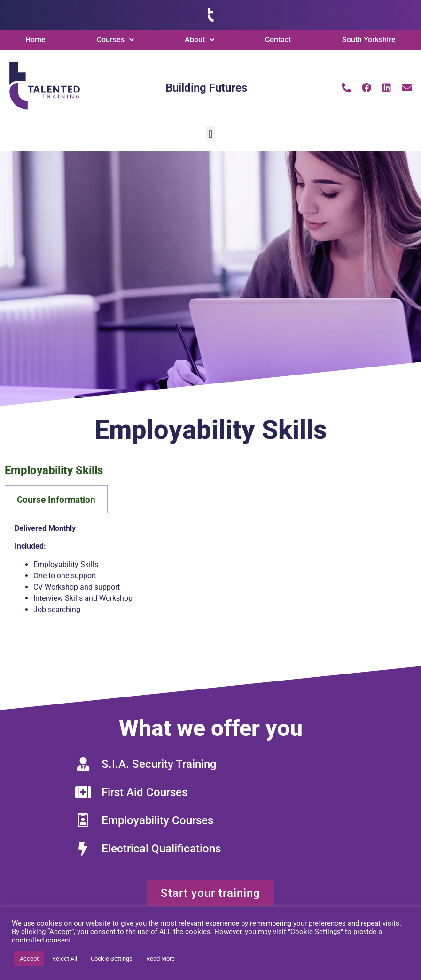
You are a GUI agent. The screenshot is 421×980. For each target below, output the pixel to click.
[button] (210, 134)
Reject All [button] (65, 959)
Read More (160, 959)
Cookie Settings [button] (112, 959)
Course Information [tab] (56, 500)
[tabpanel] (210, 569)
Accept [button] (29, 959)
